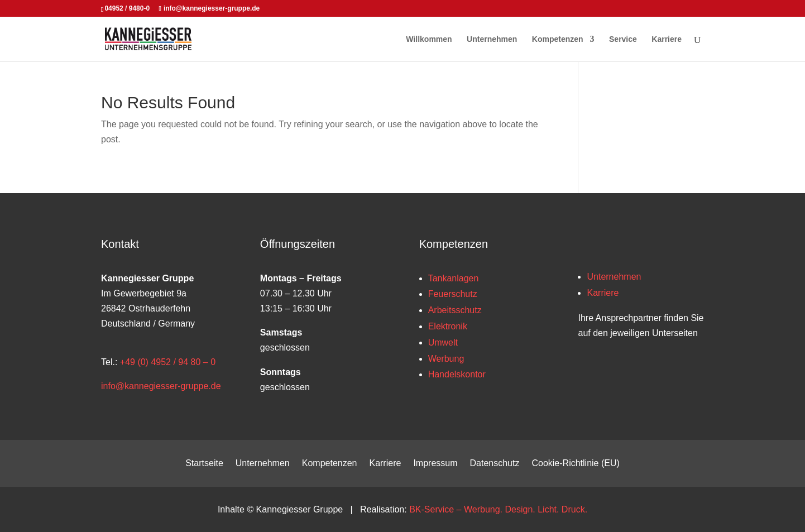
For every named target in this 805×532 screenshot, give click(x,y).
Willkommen (429, 39)
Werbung (446, 359)
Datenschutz (495, 464)
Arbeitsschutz (455, 310)
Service (623, 39)
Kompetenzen (558, 39)
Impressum (435, 464)
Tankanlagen (454, 278)
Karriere (667, 39)
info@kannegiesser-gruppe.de (161, 386)
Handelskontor (457, 374)
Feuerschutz (453, 294)
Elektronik (448, 326)
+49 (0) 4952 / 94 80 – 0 (168, 362)
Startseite (204, 464)
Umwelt (443, 342)
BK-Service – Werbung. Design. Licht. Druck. (498, 509)
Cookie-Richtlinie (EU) (575, 464)
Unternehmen (492, 39)
